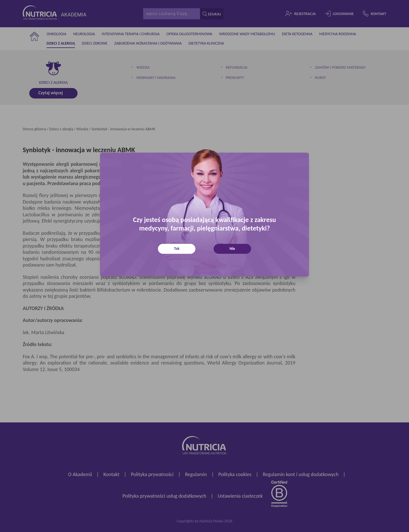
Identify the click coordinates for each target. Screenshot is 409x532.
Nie (232, 249)
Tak (177, 249)
